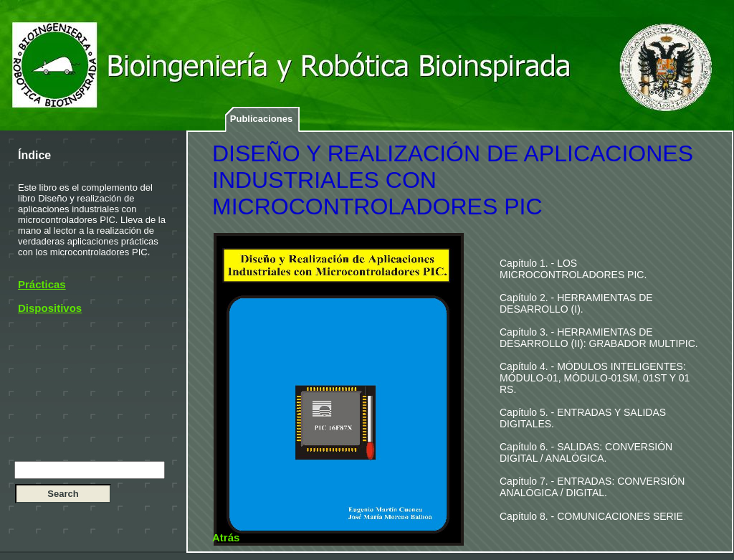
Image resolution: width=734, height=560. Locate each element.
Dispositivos (50, 308)
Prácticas (42, 284)
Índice (34, 155)
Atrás (226, 537)
